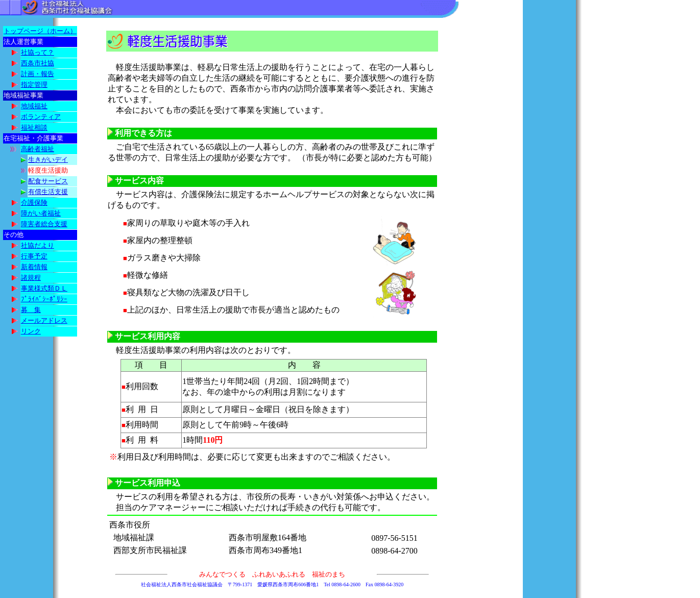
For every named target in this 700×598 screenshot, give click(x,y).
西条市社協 (38, 63)
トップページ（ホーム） (40, 31)
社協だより (38, 245)
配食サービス (48, 181)
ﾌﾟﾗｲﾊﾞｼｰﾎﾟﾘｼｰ (44, 299)
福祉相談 (34, 127)
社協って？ (38, 52)
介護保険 (34, 202)
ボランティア (41, 117)
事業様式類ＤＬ (44, 288)
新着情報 (34, 267)
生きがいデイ (48, 160)
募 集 (31, 310)
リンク (31, 331)
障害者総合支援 (44, 224)
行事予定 (34, 256)
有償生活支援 (48, 192)
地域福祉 (34, 106)
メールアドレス (44, 320)
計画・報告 (38, 74)
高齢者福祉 (38, 149)
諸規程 (31, 278)
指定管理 (34, 85)
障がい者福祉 (41, 213)
